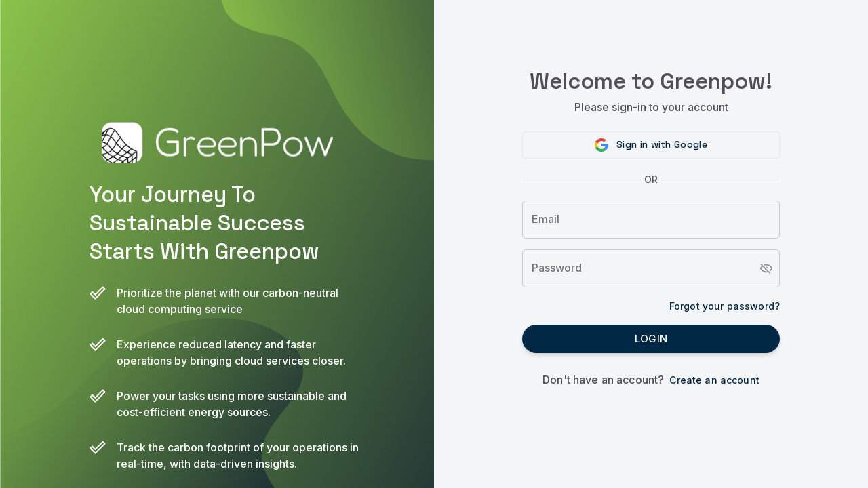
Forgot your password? (725, 306)
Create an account (714, 380)
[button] (651, 145)
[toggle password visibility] (766, 268)
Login (651, 339)
